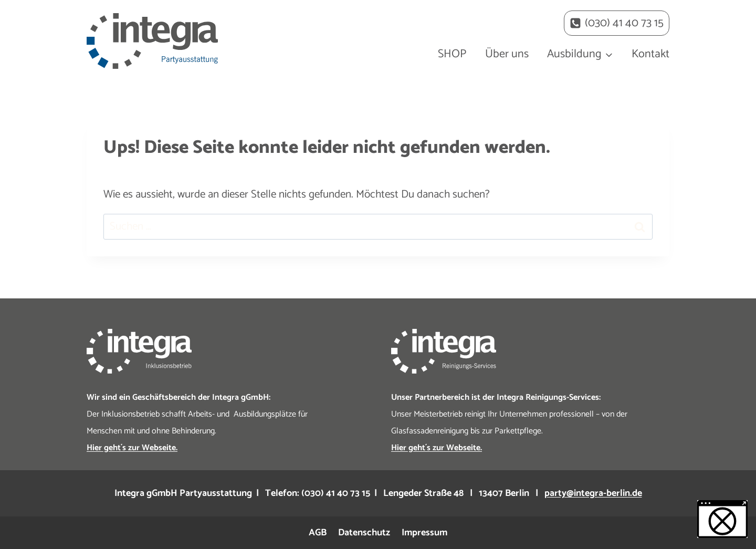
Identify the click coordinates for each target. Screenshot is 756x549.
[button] (722, 519)
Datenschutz (364, 533)
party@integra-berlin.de (593, 493)
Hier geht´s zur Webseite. (132, 448)
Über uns (507, 54)
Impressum (424, 533)
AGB (318, 533)
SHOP (452, 54)
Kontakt (650, 54)
